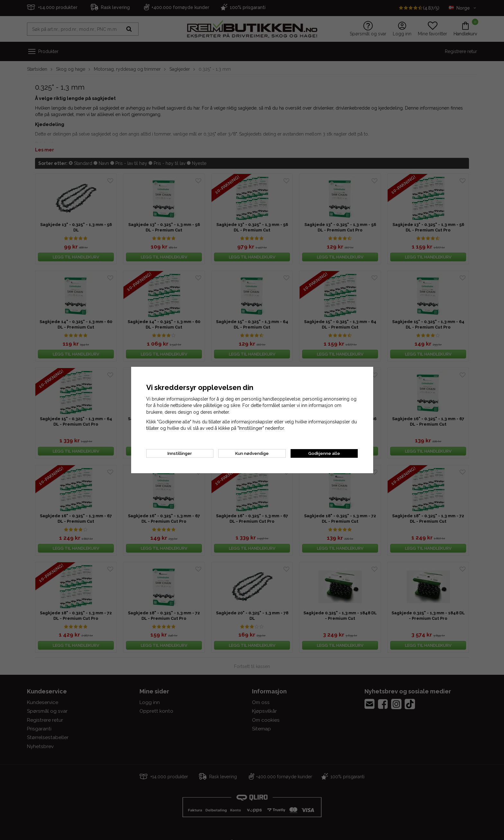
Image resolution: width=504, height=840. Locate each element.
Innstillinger (180, 453)
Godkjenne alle (324, 453)
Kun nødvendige (252, 453)
